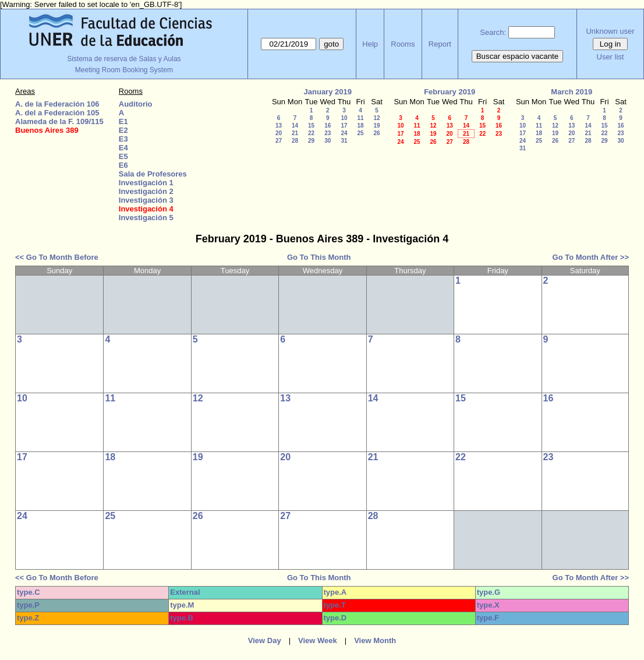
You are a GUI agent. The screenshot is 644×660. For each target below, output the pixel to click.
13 (279, 126)
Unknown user (610, 31)
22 (311, 133)
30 (328, 141)
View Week (318, 640)
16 (328, 126)
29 (311, 141)
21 (295, 133)
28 (295, 141)
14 (295, 126)
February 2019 (450, 92)
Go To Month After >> (591, 257)
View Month (375, 640)
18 (360, 126)
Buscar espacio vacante (518, 56)
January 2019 (328, 92)
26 (376, 133)
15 (311, 126)
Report (440, 44)
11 (360, 118)
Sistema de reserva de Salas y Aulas (124, 59)
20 (279, 133)
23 (328, 133)
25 (360, 133)
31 (344, 141)
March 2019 (572, 92)
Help (370, 44)
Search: (493, 32)
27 (279, 141)
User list (611, 57)
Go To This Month (319, 257)
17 (344, 126)
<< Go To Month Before (57, 257)
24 (344, 133)
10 (344, 118)
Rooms (403, 44)
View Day (265, 640)
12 (376, 118)
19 (376, 126)
